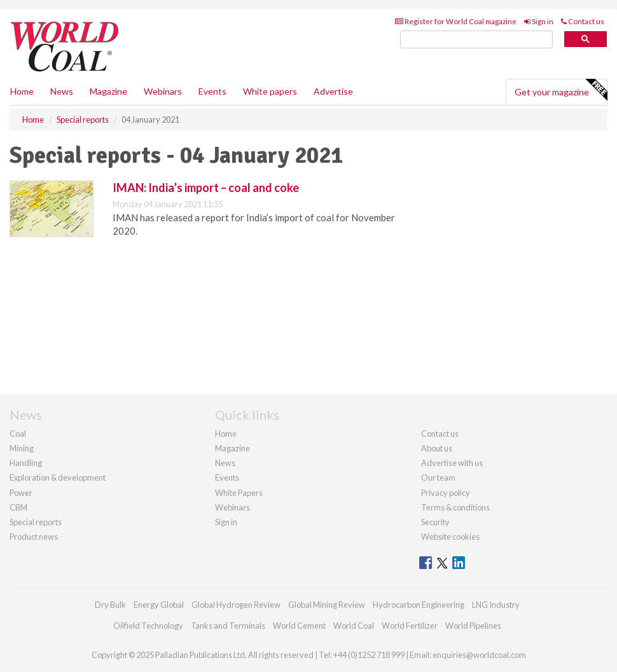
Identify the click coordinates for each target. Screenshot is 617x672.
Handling (26, 463)
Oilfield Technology (148, 626)
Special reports (36, 522)
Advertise (333, 91)
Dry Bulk (110, 605)
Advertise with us (452, 463)
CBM (18, 507)
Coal (18, 434)
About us (437, 448)
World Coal (354, 626)
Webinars (163, 91)
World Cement (299, 626)
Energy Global (159, 605)
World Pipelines (473, 626)
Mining (22, 448)
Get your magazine (561, 90)
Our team (438, 477)
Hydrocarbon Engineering (419, 605)
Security (435, 522)
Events (212, 91)
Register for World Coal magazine (456, 21)
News (225, 463)
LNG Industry (496, 605)
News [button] (62, 91)
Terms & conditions (455, 507)
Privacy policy (446, 493)
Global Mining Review (327, 605)
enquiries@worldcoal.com (479, 655)
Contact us (583, 21)
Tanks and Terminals (228, 626)
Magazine (108, 91)
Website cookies (450, 537)
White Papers (239, 493)
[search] (476, 40)
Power (21, 493)
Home (22, 91)
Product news (34, 537)
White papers (270, 91)
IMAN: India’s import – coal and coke (206, 188)
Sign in (539, 21)
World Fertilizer (410, 626)
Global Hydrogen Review (236, 605)
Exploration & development (58, 477)
